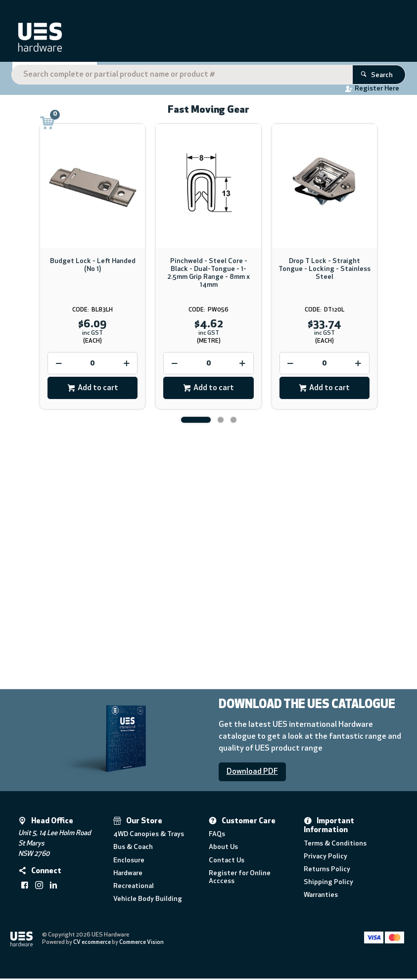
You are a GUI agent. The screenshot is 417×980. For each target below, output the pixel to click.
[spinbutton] (93, 365)
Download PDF (252, 773)
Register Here (332, 91)
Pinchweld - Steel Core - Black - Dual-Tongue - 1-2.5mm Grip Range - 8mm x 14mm (208, 275)
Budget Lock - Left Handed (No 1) (93, 267)
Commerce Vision (142, 944)
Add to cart (98, 390)
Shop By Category (51, 75)
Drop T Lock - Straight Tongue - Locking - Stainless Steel (324, 271)
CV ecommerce (93, 944)
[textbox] (207, 40)
